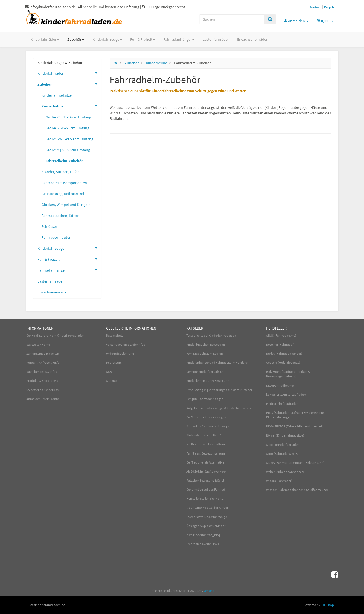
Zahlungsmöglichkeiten (43, 353)
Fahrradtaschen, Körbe (60, 216)
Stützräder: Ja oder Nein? (204, 435)
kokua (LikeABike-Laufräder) (286, 395)
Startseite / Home (38, 344)
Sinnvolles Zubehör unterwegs (207, 426)
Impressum (114, 363)
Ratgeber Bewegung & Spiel (205, 480)
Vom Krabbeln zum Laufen (205, 353)
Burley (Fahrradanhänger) (284, 353)
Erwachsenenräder (252, 39)
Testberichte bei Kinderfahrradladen (211, 335)
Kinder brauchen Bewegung (206, 344)
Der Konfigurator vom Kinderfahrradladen (55, 335)
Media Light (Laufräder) (282, 404)
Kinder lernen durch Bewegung (208, 381)
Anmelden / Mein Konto (43, 399)
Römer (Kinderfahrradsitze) (285, 435)
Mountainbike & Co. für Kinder (207, 507)
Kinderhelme (71, 106)
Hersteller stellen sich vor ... (205, 498)
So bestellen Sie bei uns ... (44, 390)
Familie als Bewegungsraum (206, 453)
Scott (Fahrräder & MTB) (282, 454)
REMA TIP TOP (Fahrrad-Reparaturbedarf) (295, 426)
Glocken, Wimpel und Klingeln (66, 205)
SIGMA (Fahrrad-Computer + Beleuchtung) (295, 463)
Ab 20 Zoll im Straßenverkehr (206, 471)
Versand (209, 591)
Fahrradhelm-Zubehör (64, 161)
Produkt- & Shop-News (42, 381)
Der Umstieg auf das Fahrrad (206, 489)
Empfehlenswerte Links (203, 544)
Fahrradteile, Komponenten (64, 183)
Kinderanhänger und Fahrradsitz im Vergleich (217, 363)
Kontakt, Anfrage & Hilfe (43, 363)
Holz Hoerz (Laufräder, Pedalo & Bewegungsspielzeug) (288, 374)
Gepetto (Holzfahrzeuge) (283, 363)
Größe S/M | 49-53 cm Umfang (69, 139)
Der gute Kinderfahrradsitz (204, 372)
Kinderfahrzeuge (107, 39)
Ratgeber (330, 7)
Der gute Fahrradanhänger (204, 399)
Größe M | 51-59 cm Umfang (68, 150)
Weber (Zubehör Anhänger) (285, 472)
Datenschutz (115, 335)
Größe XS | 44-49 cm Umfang (68, 117)
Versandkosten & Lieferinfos (126, 344)
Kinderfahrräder (45, 39)
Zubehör (76, 39)
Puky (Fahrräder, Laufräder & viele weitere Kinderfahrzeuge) (295, 415)
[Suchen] (232, 19)
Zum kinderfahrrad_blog (203, 535)
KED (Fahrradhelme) (280, 385)
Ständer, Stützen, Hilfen (61, 172)
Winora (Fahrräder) (279, 481)
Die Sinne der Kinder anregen (206, 417)
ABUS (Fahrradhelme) (281, 335)
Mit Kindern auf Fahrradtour (206, 444)
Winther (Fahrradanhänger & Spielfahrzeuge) (297, 490)
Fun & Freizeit (143, 39)
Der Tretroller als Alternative (205, 462)
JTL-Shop (327, 605)
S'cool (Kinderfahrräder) (283, 445)
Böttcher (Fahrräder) (280, 344)
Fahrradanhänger (179, 39)
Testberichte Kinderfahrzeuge (207, 517)
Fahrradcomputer (56, 237)
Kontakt (315, 7)
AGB (109, 372)
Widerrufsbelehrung (120, 353)
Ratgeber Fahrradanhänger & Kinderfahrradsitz (219, 408)
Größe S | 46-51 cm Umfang (67, 128)
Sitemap (112, 381)
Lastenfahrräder (216, 39)
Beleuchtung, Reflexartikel (63, 194)
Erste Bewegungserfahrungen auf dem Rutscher (219, 390)
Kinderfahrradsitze (57, 95)
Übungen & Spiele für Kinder (206, 526)
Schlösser (49, 226)
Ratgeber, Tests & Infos (42, 372)
